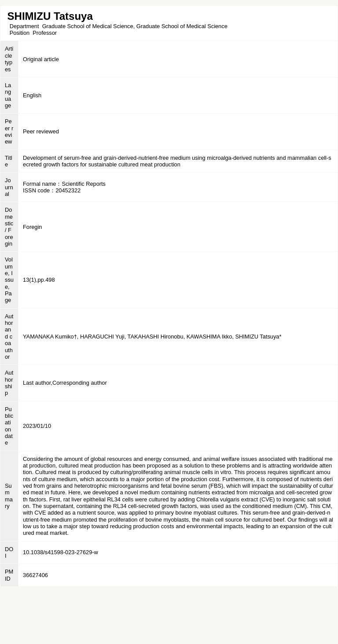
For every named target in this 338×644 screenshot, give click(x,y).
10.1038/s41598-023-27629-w (61, 552)
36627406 (35, 575)
